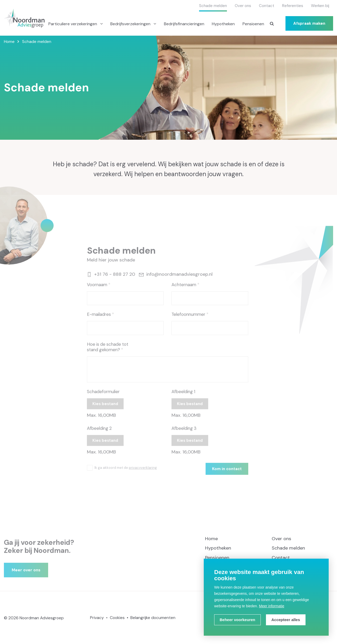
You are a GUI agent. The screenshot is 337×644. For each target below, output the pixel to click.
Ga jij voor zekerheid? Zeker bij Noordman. (39, 551)
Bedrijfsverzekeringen (131, 24)
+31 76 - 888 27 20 (111, 279)
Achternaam (184, 289)
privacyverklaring (143, 472)
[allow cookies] (286, 620)
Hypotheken (223, 24)
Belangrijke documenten (153, 618)
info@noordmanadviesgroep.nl (176, 279)
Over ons (243, 6)
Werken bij (320, 6)
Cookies (117, 618)
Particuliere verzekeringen (73, 24)
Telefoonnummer (188, 319)
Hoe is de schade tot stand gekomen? (108, 351)
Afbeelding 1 (183, 396)
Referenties (293, 6)
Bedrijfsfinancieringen (184, 24)
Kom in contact (227, 473)
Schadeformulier (103, 396)
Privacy (97, 618)
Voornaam (97, 289)
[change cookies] (237, 620)
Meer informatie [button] (272, 606)
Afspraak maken (309, 23)
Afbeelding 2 (99, 433)
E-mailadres (99, 319)
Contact (267, 6)
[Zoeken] (272, 23)
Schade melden (213, 6)
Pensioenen (253, 24)
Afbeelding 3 (184, 433)
